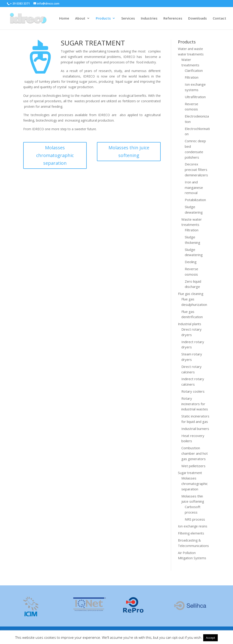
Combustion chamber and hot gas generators (195, 453)
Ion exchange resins (193, 526)
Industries (149, 19)
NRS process (195, 519)
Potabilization (195, 200)
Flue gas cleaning (191, 294)
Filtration (192, 77)
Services (128, 19)
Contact (219, 19)
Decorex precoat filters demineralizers (196, 170)
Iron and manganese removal (194, 187)
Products (103, 19)
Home (64, 19)
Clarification (194, 70)
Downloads (198, 19)
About (80, 19)
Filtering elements (191, 533)
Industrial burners (195, 429)
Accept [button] (210, 638)
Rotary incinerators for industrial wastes (195, 404)
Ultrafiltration (195, 97)
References (173, 19)
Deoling (191, 262)
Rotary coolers (193, 391)
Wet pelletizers (193, 466)
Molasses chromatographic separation (55, 155)
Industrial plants (190, 324)
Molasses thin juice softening (129, 151)
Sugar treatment (190, 473)
